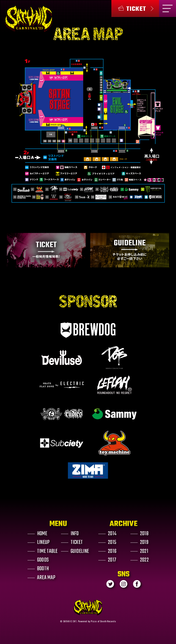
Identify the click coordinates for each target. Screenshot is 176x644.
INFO (75, 534)
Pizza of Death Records (103, 621)
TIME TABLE (47, 551)
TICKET (77, 543)
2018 (144, 534)
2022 (144, 560)
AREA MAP (46, 578)
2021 (144, 551)
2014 (112, 534)
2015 (112, 543)
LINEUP (43, 543)
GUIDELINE (80, 551)
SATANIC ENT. (70, 621)
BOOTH (43, 569)
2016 (112, 551)
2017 (112, 560)
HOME (42, 534)
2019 (144, 543)
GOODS (43, 560)
